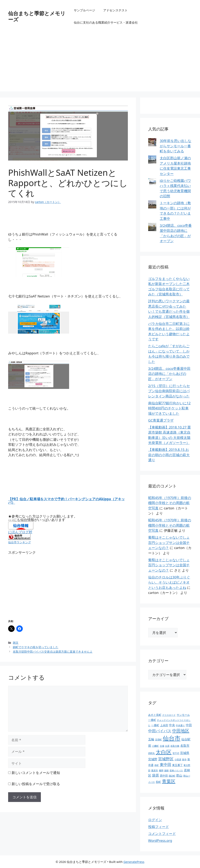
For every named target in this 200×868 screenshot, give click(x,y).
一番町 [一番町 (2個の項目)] (155, 725)
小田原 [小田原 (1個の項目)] (178, 759)
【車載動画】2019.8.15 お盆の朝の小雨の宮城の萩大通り (169, 455)
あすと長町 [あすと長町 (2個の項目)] (155, 715)
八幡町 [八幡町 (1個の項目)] (155, 746)
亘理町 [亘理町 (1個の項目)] (158, 740)
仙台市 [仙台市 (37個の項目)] (172, 738)
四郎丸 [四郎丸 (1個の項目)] (152, 753)
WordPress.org (160, 840)
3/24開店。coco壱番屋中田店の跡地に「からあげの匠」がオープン (169, 374)
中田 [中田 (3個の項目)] (189, 725)
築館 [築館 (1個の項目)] (166, 770)
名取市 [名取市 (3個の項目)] (185, 745)
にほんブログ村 (20, 532)
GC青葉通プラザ (161, 420)
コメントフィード (162, 834)
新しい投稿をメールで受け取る (36, 784)
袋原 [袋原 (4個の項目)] (155, 775)
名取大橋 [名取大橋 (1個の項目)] (175, 746)
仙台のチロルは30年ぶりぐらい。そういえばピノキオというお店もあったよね (169, 582)
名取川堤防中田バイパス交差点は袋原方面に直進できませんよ (53, 652)
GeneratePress (134, 862)
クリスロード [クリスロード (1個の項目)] (169, 715)
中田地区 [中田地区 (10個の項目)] (181, 731)
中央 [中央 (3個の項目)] (172, 725)
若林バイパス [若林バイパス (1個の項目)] (176, 770)
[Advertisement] (100, 63)
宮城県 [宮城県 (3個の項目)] (185, 753)
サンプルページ (84, 10)
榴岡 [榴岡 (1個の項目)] (161, 770)
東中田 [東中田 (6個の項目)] (166, 764)
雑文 (16, 643)
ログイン (155, 820)
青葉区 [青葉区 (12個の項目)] (169, 781)
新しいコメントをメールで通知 (36, 773)
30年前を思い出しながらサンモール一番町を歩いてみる (176, 146)
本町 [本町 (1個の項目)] (157, 765)
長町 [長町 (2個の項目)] (158, 782)
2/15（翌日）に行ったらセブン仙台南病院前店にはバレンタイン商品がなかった (169, 391)
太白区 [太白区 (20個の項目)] (164, 752)
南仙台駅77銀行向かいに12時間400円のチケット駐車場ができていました (169, 408)
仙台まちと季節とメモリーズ (37, 16)
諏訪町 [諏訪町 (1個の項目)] (172, 776)
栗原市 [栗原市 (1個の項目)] (155, 770)
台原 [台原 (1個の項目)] (167, 746)
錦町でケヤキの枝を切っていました (36, 647)
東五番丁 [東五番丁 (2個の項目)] (177, 765)
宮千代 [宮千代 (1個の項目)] (176, 753)
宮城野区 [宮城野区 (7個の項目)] (166, 759)
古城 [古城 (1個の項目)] (162, 746)
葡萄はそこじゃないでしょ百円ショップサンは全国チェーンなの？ (169, 542)
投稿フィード (159, 827)
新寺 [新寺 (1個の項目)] (184, 759)
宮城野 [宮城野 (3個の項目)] (153, 759)
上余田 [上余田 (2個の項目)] (164, 725)
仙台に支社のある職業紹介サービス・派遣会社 (106, 22)
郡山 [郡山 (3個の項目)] (179, 775)
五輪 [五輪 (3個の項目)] (151, 739)
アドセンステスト (115, 10)
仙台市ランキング (20, 542)
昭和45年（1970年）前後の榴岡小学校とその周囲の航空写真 (170, 503)
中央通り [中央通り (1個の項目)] (180, 725)
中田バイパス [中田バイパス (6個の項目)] (160, 731)
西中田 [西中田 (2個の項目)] (164, 776)
